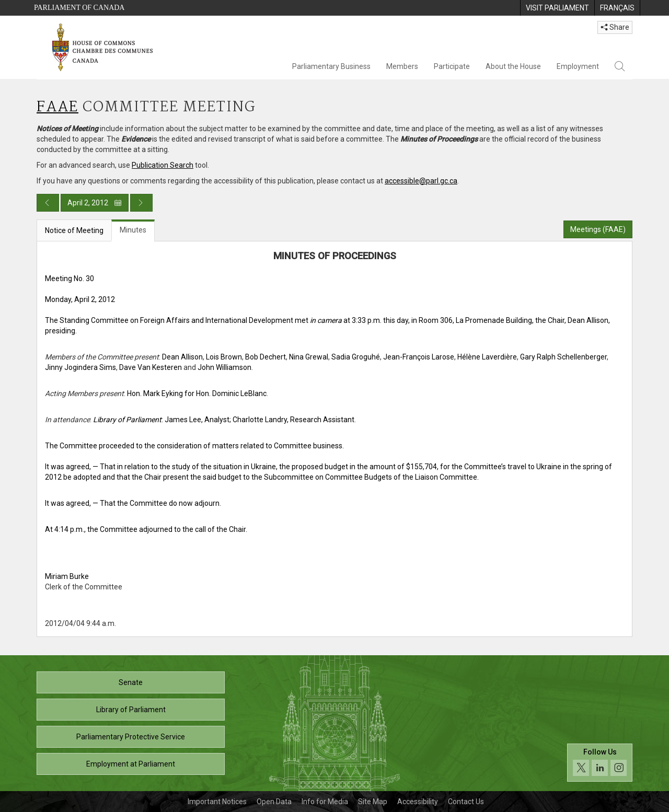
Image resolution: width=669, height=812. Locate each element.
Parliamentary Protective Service (131, 737)
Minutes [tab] (133, 230)
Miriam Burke (67, 576)
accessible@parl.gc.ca (421, 181)
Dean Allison (182, 357)
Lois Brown (224, 357)
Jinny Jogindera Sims (80, 367)
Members (402, 66)
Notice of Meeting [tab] (74, 230)
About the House (513, 66)
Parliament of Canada (79, 8)
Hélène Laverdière (487, 357)
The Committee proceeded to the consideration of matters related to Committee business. (194, 446)
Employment (578, 66)
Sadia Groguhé (356, 357)
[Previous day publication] (48, 203)
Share (615, 27)
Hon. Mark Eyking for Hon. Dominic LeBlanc (197, 393)
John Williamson (224, 367)
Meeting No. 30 (70, 279)
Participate (452, 66)
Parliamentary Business (331, 66)
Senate (131, 682)
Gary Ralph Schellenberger (563, 357)
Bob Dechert (266, 357)
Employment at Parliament (131, 764)
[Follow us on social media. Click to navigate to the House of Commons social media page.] (600, 763)
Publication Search (163, 165)
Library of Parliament (131, 710)
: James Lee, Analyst (161, 420)
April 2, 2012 (95, 203)
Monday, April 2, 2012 (80, 299)
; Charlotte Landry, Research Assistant (292, 420)
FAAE (57, 107)
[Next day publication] (141, 203)
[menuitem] (557, 8)
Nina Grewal (309, 357)
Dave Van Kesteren (151, 367)
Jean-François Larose (419, 357)
